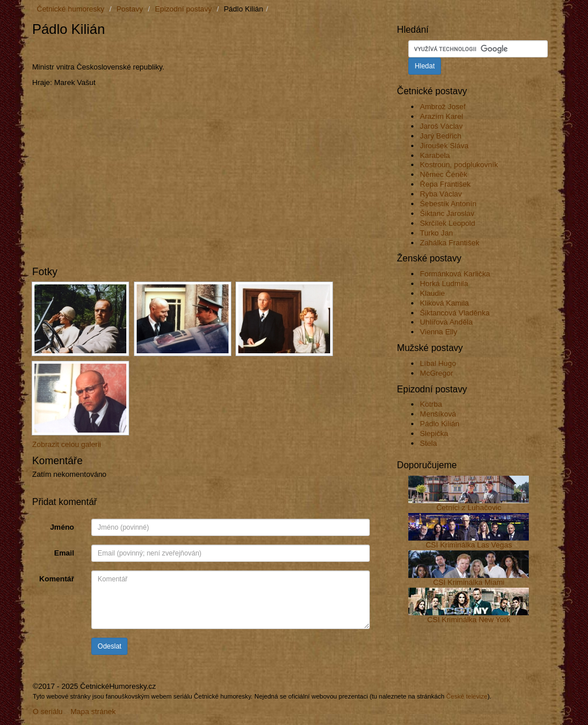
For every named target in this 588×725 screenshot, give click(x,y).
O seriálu (48, 711)
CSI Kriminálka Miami (469, 582)
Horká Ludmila (444, 284)
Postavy (130, 9)
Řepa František (445, 184)
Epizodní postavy (183, 9)
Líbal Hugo (438, 363)
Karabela (435, 155)
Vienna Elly (438, 332)
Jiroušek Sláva (444, 146)
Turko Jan (436, 233)
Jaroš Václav (441, 126)
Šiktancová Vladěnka (454, 313)
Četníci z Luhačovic (469, 508)
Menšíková (438, 414)
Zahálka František (449, 243)
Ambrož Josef (442, 107)
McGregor (436, 373)
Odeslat (109, 646)
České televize (467, 696)
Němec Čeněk (443, 174)
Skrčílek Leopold (447, 223)
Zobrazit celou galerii (67, 444)
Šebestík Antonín (448, 204)
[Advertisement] (167, 50)
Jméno (62, 527)
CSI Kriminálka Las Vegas (469, 545)
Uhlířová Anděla (446, 322)
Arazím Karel (441, 116)
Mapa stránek (93, 711)
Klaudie (432, 293)
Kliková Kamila (444, 303)
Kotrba (431, 404)
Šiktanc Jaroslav (447, 213)
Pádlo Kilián (440, 424)
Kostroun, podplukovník (459, 165)
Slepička (434, 433)
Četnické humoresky (71, 9)
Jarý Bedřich (440, 136)
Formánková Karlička (455, 274)
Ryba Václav (441, 194)
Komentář (57, 579)
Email (64, 553)
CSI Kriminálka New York (469, 620)
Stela (428, 443)
